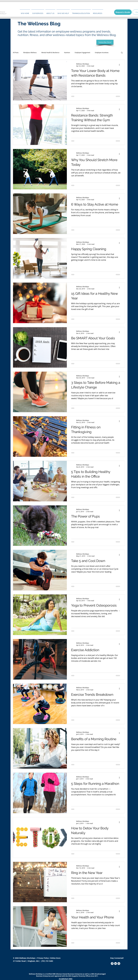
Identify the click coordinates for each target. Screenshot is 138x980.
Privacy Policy (43, 958)
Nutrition (67, 53)
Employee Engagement (82, 53)
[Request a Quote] (123, 12)
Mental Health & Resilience (50, 53)
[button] (38, 12)
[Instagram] (119, 964)
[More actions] (120, 65)
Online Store (55, 958)
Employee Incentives (102, 53)
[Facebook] (112, 964)
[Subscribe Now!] (105, 42)
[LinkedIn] (115, 964)
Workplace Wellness (30, 53)
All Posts (16, 53)
